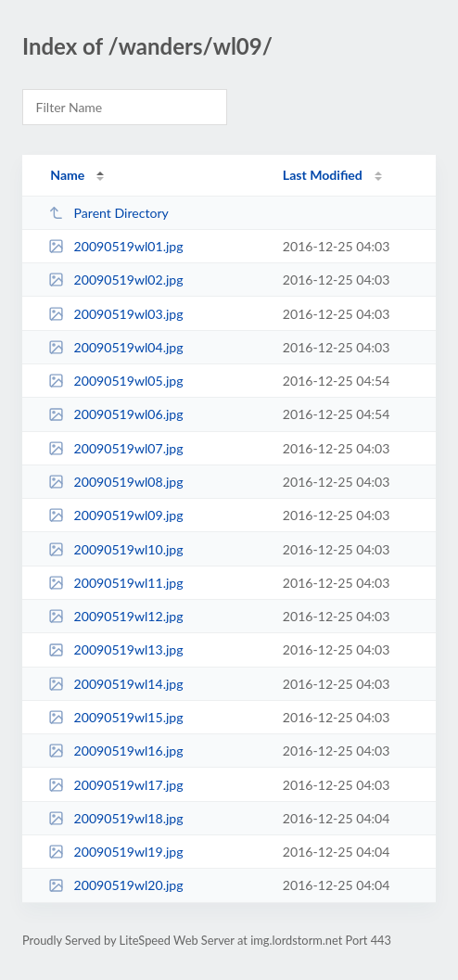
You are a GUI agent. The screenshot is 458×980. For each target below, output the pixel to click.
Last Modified (323, 175)
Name (67, 175)
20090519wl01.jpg (115, 246)
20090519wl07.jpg (115, 448)
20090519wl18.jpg (115, 818)
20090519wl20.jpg (115, 885)
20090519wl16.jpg (115, 751)
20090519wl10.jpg (115, 549)
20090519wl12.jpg (115, 616)
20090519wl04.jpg (115, 347)
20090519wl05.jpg (115, 381)
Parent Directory (108, 213)
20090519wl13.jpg (115, 649)
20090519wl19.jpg (115, 852)
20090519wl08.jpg (115, 482)
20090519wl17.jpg (115, 785)
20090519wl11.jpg (115, 583)
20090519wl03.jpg (115, 314)
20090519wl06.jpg (115, 414)
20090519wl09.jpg (115, 515)
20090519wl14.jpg (115, 684)
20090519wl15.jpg (115, 717)
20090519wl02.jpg (115, 280)
